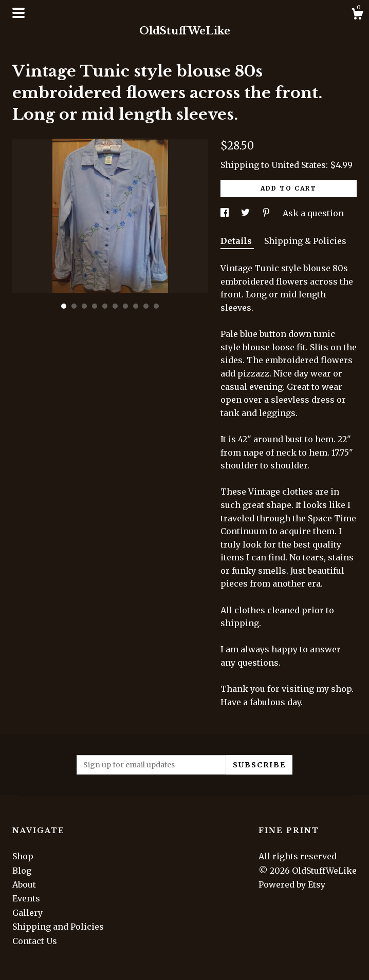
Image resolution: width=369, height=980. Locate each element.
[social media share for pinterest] (267, 213)
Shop (23, 856)
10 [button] (156, 306)
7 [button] (125, 306)
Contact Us (35, 941)
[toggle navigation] (19, 13)
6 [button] (115, 306)
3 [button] (84, 306)
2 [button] (74, 306)
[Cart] (357, 15)
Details (237, 241)
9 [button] (146, 306)
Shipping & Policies (305, 241)
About (24, 884)
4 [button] (95, 306)
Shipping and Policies (58, 927)
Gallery (27, 913)
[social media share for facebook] (226, 213)
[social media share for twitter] (246, 213)
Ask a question (313, 213)
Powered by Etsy (292, 884)
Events (26, 898)
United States (299, 165)
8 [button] (136, 306)
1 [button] (64, 306)
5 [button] (105, 306)
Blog (22, 871)
